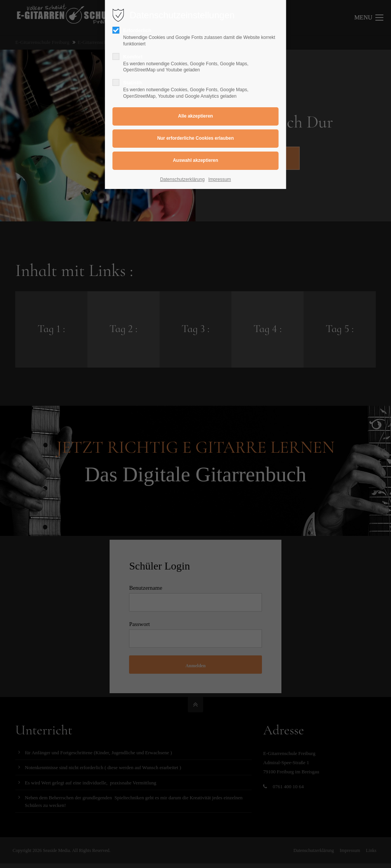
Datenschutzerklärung (182, 179)
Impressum (220, 179)
